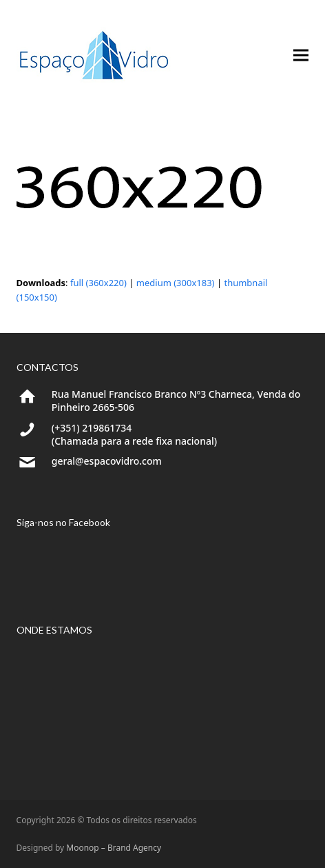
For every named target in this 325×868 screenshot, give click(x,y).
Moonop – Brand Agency (114, 848)
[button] (301, 55)
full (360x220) (98, 283)
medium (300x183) (176, 283)
